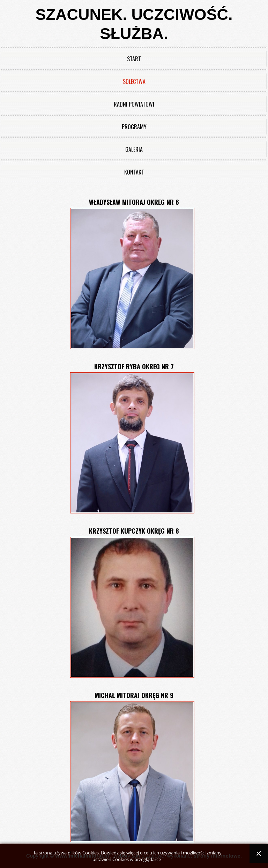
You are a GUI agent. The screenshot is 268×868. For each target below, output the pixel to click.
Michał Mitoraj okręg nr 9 (134, 695)
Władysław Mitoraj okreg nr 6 (134, 202)
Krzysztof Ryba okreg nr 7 (134, 366)
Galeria (134, 149)
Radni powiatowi (134, 104)
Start (134, 59)
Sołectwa (134, 82)
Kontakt (134, 172)
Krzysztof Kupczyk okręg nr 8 (134, 531)
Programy (134, 127)
